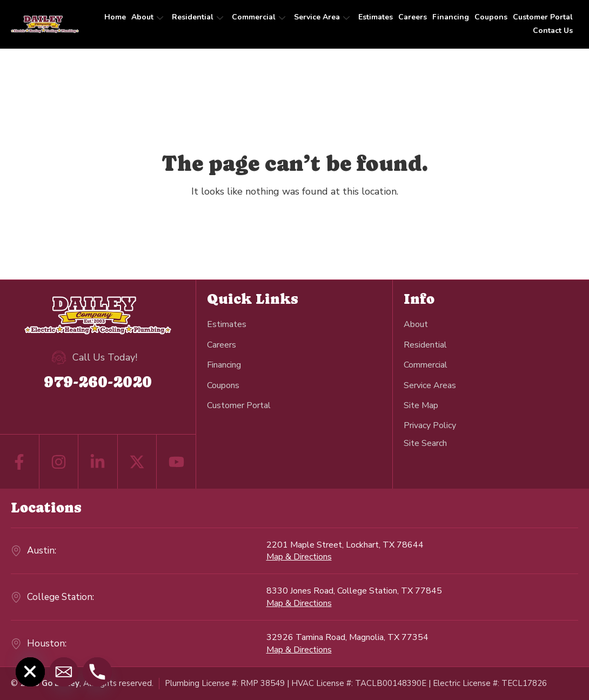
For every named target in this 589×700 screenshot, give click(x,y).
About (147, 17)
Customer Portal (543, 17)
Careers (413, 17)
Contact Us (553, 31)
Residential (198, 17)
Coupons (491, 17)
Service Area (322, 17)
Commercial (259, 17)
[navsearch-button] (425, 443)
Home (115, 17)
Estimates (376, 17)
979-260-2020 (98, 381)
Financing (451, 17)
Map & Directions (299, 557)
